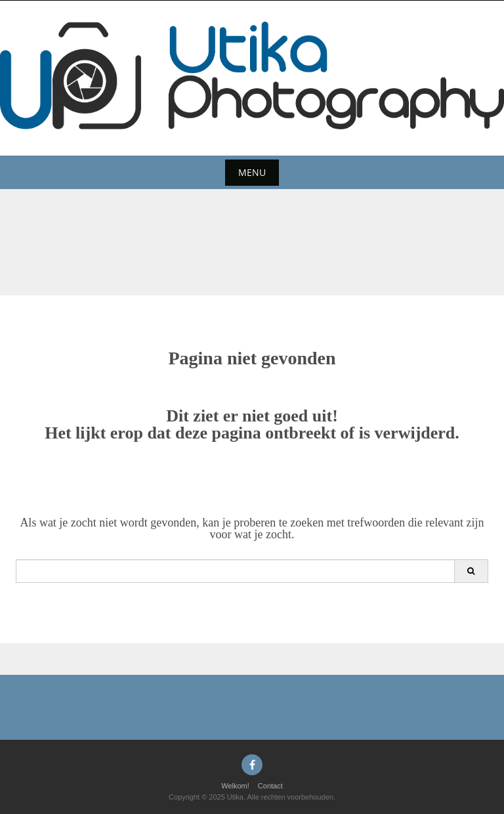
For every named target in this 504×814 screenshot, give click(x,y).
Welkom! (235, 786)
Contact (270, 786)
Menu (252, 172)
